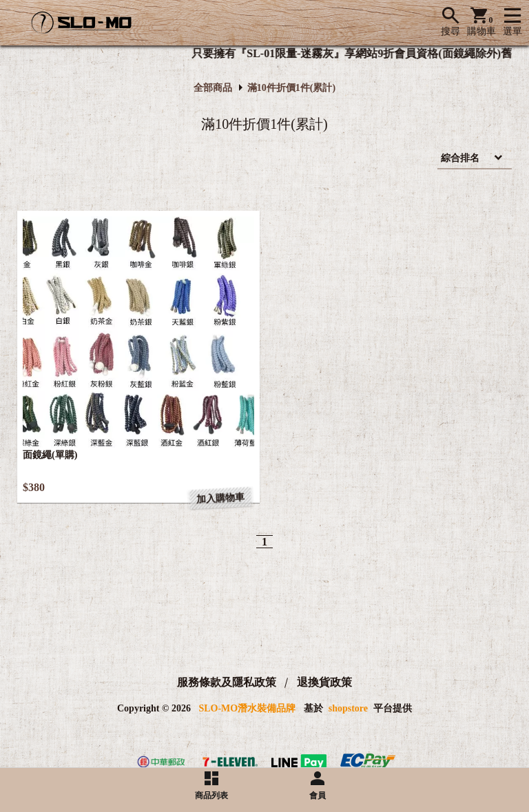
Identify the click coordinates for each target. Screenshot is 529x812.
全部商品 (213, 88)
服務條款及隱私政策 (227, 682)
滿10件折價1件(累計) (291, 88)
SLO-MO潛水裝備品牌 (247, 708)
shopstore (348, 708)
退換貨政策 (324, 682)
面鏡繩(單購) (50, 455)
